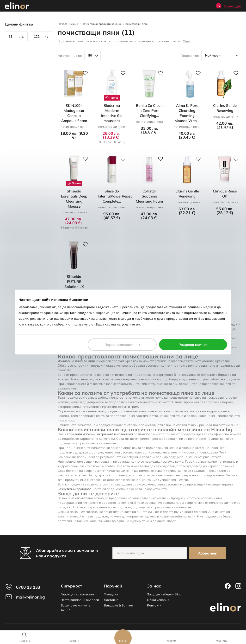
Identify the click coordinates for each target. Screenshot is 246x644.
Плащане (111, 594)
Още (186, 41)
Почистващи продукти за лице (102, 24)
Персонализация (122, 345)
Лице (74, 24)
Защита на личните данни (76, 607)
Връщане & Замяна (118, 605)
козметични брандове (74, 489)
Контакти (154, 605)
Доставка (111, 600)
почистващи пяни (137, 24)
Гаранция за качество (77, 594)
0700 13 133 (28, 587)
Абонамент (208, 553)
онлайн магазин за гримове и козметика (102, 434)
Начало (62, 24)
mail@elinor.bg (31, 597)
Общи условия (158, 600)
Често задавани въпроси (80, 600)
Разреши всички (193, 345)
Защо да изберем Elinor (165, 594)
